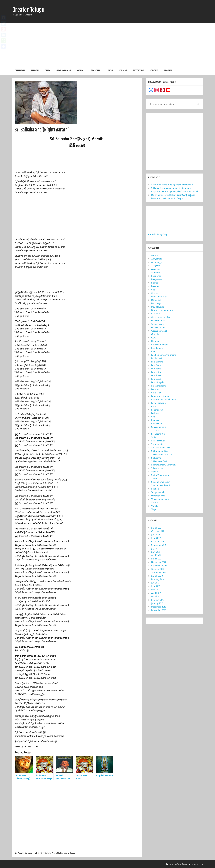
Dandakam (156, 300)
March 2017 (157, 596)
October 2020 (158, 569)
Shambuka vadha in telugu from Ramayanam (172, 185)
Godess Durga (158, 324)
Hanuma (155, 341)
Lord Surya (156, 379)
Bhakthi (35, 70)
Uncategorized (158, 496)
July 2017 (155, 583)
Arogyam (155, 265)
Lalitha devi (157, 358)
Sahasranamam (159, 427)
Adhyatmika (157, 259)
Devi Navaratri (158, 307)
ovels (154, 406)
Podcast (154, 70)
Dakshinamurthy (159, 296)
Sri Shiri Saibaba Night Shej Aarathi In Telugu (57, 853)
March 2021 (157, 559)
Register (168, 70)
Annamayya (157, 262)
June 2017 (156, 586)
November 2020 (159, 565)
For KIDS (123, 70)
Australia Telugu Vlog (158, 234)
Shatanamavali (158, 441)
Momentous (197, 864)
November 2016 (159, 610)
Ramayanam (157, 423)
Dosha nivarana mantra (162, 310)
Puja (153, 417)
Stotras (154, 478)
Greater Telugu (28, 10)
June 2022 (156, 538)
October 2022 (158, 531)
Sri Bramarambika (160, 451)
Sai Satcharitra (158, 434)
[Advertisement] (108, 45)
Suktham (155, 489)
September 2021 (159, 545)
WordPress (182, 864)
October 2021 (158, 541)
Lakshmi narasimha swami (163, 355)
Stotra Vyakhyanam (160, 475)
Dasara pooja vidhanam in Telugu (167, 198)
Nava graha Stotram (161, 396)
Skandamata (157, 444)
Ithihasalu (20, 70)
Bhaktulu (155, 286)
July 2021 (155, 548)
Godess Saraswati (159, 331)
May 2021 (156, 552)
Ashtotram (156, 272)
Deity (47, 70)
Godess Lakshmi (159, 327)
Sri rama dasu (158, 468)
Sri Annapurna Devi (161, 447)
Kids (153, 351)
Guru (154, 338)
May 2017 (156, 589)
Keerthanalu (157, 348)
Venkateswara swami (161, 499)
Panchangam (157, 410)
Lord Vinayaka (158, 382)
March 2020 (157, 576)
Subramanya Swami (160, 485)
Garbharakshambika (161, 317)
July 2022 (155, 535)
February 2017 (158, 600)
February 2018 (158, 579)
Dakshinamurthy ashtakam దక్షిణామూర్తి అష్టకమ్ (173, 195)
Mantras (155, 389)
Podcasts (155, 413)
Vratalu (155, 506)
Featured (155, 314)
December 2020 (159, 562)
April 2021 (156, 555)
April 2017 (156, 593)
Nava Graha (157, 393)
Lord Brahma (157, 362)
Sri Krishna (156, 458)
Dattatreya (156, 303)
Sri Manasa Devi (159, 461)
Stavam (155, 471)
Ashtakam (156, 269)
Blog (110, 70)
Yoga (154, 509)
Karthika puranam (160, 344)
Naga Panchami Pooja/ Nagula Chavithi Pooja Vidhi (175, 191)
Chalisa (155, 293)
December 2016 (159, 607)
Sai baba (28, 853)
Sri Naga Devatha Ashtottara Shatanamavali (172, 188)
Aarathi (21, 853)
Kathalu (81, 70)
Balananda (156, 276)
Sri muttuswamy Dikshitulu (164, 465)
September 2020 (159, 572)
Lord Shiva (156, 372)
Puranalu (155, 420)
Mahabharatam (158, 386)
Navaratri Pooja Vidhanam (164, 399)
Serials (154, 437)
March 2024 (157, 528)
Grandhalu (96, 70)
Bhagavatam (157, 279)
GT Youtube (138, 70)
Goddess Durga (158, 320)
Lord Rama (156, 365)
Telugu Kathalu (158, 492)
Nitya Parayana (63, 70)
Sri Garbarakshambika (161, 454)
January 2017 (157, 603)
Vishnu (154, 502)
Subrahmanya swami (161, 482)
